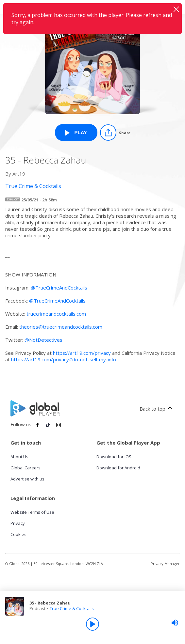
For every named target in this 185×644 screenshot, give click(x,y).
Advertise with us (27, 479)
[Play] (92, 624)
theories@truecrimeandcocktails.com (61, 327)
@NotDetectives (43, 340)
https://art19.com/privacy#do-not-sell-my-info (64, 359)
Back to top (157, 409)
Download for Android (118, 468)
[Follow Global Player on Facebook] (38, 428)
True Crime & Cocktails (72, 608)
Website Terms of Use (32, 512)
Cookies (18, 534)
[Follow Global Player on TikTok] (48, 428)
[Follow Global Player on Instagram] (59, 428)
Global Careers (25, 468)
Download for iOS (114, 457)
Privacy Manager (165, 564)
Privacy (18, 523)
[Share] (115, 133)
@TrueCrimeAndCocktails (60, 288)
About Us (19, 457)
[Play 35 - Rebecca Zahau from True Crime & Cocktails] (76, 133)
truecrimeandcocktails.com (56, 314)
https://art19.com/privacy (82, 353)
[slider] (175, 623)
